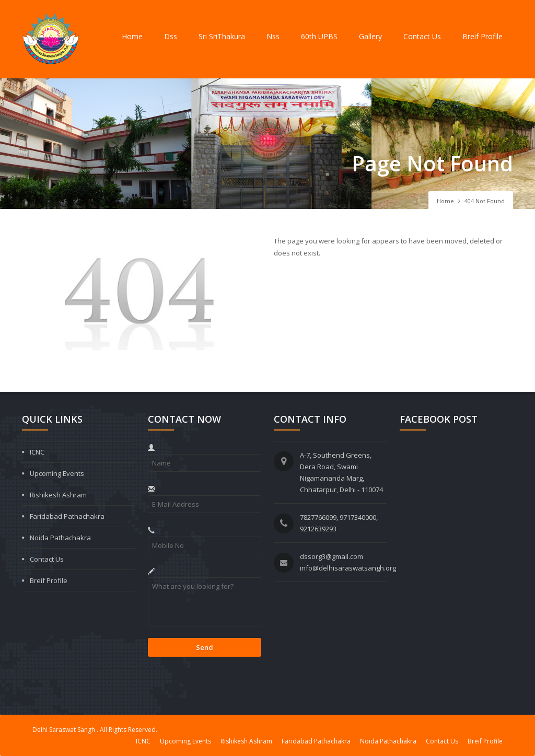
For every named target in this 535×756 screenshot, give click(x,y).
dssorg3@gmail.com (332, 556)
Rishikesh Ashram (58, 495)
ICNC (37, 452)
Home (132, 36)
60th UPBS (319, 36)
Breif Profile (482, 36)
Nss (273, 36)
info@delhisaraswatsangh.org (348, 568)
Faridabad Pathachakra (67, 516)
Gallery (370, 36)
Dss (171, 36)
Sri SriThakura (222, 36)
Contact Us (422, 36)
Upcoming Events (57, 473)
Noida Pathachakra (60, 538)
